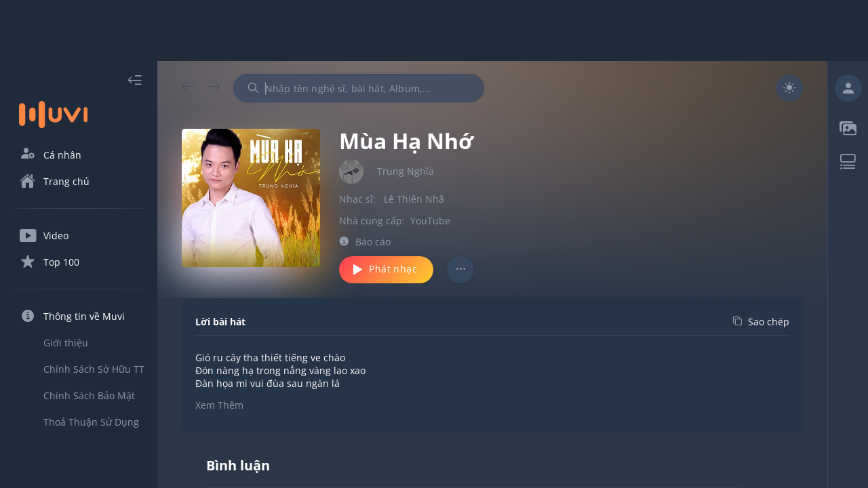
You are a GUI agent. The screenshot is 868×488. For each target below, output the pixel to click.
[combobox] (359, 88)
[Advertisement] (434, 30)
